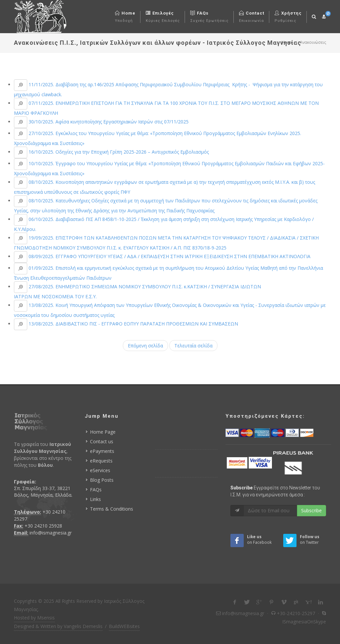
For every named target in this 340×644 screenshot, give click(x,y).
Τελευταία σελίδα (193, 346)
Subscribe (311, 510)
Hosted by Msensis (34, 618)
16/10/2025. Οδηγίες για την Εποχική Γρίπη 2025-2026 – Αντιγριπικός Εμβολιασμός (118, 152)
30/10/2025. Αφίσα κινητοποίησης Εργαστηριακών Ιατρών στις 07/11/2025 (108, 122)
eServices (100, 470)
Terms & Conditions (112, 509)
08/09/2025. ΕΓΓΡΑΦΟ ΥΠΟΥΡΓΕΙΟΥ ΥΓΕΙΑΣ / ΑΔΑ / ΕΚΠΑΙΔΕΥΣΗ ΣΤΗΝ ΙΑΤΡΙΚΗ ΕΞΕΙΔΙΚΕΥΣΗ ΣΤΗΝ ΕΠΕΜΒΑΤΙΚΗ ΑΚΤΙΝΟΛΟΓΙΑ (169, 256)
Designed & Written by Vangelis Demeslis (58, 626)
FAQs (96, 490)
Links (95, 499)
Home (287, 42)
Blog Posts (102, 480)
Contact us (102, 441)
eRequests (101, 461)
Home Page (103, 432)
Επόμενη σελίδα (145, 346)
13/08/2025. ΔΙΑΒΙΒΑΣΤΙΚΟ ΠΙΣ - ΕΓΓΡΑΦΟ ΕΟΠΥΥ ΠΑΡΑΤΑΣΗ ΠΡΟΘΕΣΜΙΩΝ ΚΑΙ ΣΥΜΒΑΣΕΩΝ (133, 324)
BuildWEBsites (124, 626)
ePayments (102, 451)
